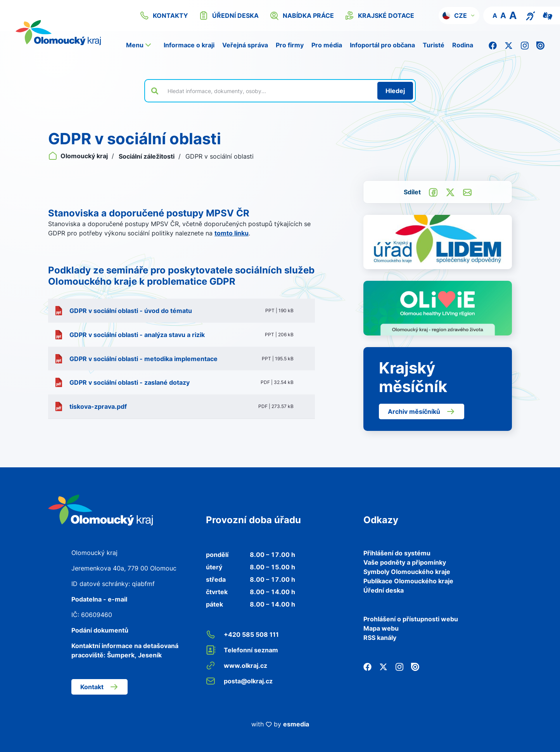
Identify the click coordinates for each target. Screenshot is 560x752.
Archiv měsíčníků (422, 411)
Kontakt (99, 687)
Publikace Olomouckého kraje (408, 581)
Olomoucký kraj (79, 156)
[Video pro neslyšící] (548, 15)
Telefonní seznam (242, 650)
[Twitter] (509, 45)
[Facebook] (493, 45)
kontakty (164, 16)
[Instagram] (525, 45)
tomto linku (232, 233)
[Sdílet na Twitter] (450, 192)
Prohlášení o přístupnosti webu (411, 619)
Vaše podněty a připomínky (405, 562)
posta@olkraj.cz (239, 681)
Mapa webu (381, 628)
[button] (459, 16)
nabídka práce (302, 16)
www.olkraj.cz (237, 666)
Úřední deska (384, 590)
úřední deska (229, 16)
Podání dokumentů (100, 630)
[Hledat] (395, 91)
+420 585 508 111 (242, 634)
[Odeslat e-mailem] (467, 192)
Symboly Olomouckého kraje (407, 572)
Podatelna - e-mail (99, 599)
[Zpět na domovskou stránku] (100, 509)
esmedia (296, 724)
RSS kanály (380, 638)
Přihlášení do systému (397, 553)
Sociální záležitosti (147, 156)
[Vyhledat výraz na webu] (268, 91)
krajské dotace (379, 16)
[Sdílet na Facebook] (433, 192)
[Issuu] (540, 45)
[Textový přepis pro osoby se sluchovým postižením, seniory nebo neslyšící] (531, 15)
